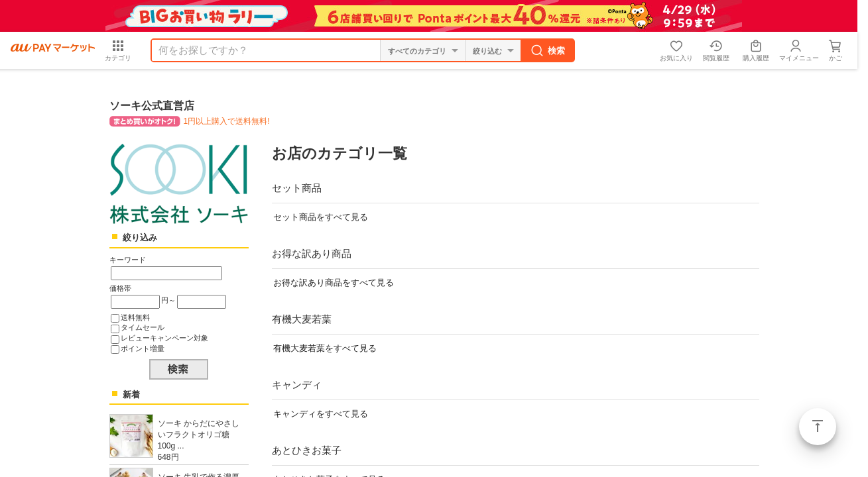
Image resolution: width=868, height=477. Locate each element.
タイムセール (143, 327)
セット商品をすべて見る (321, 217)
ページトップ (818, 427)
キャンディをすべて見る (321, 414)
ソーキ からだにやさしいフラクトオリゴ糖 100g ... (199, 435)
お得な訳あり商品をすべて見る (334, 283)
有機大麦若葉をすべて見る (325, 348)
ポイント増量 (143, 348)
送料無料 (135, 317)
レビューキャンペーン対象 (164, 338)
